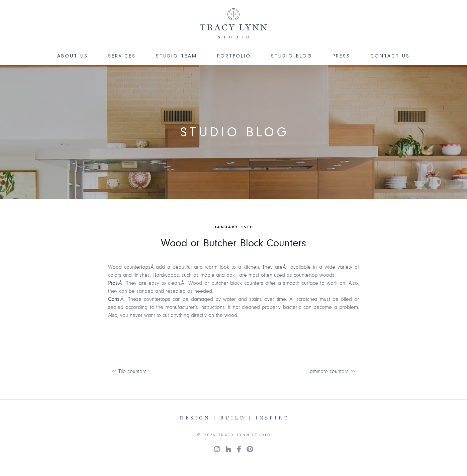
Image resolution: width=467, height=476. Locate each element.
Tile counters (132, 371)
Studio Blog (292, 56)
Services (122, 56)
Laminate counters (328, 371)
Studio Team (176, 56)
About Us (73, 56)
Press (341, 56)
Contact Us (390, 56)
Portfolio (234, 56)
